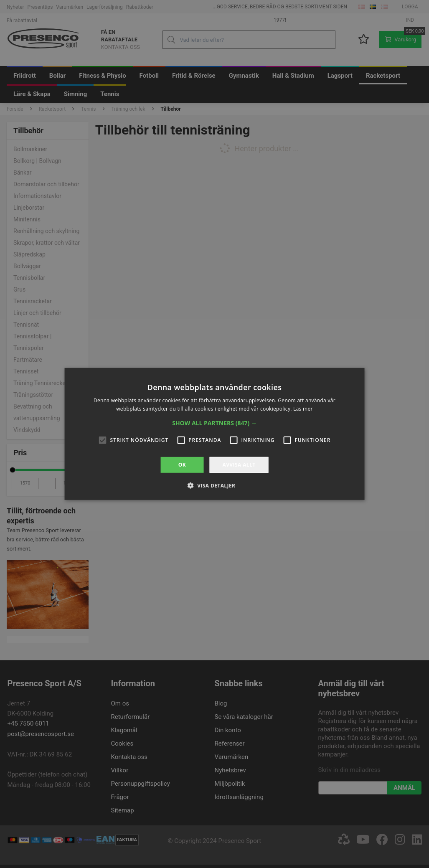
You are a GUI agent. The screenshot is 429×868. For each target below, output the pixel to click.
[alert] (214, 434)
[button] (214, 423)
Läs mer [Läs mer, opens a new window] (303, 409)
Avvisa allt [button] (239, 465)
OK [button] (182, 465)
